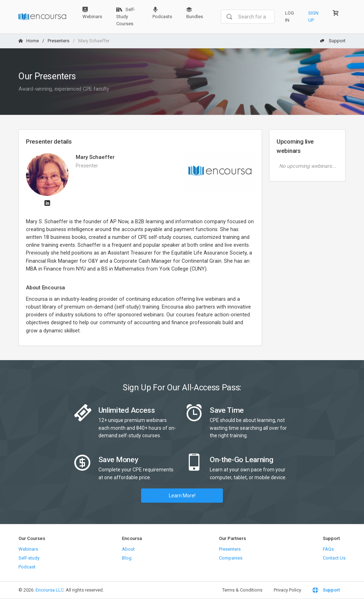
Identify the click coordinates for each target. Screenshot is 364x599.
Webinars (92, 13)
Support (333, 41)
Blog (127, 558)
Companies (231, 558)
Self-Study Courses (126, 17)
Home (29, 41)
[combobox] (248, 17)
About (128, 549)
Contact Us (334, 558)
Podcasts (162, 13)
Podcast (27, 567)
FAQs (328, 549)
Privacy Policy (287, 590)
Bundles (195, 13)
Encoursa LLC (50, 590)
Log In (290, 17)
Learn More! (182, 496)
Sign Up (313, 17)
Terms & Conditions (242, 590)
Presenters (58, 41)
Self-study (29, 558)
